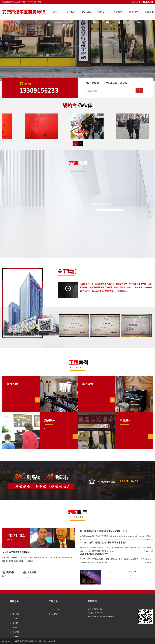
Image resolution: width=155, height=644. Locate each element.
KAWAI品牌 (110, 83)
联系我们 (134, 12)
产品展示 (87, 12)
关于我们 (71, 12)
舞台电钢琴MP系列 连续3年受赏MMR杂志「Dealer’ (105, 531)
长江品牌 (122, 83)
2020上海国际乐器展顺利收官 (16, 552)
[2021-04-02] (148, 540)
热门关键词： (94, 83)
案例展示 (102, 12)
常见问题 (8, 573)
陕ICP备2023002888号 (47, 641)
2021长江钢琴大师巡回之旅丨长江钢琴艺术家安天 (104, 543)
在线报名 (16, 637)
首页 (55, 12)
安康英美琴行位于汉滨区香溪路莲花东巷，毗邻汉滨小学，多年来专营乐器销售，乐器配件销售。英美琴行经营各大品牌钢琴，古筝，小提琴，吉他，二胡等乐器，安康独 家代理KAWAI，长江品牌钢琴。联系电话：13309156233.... (116, 287)
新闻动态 (118, 12)
